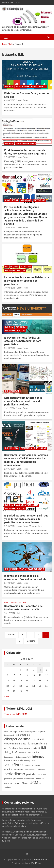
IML (19, 613)
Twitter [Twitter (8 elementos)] (16, 783)
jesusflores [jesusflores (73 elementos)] (14, 765)
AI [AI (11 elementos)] (11, 732)
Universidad (39, 200)
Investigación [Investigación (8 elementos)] (30, 761)
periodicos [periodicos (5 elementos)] (41, 770)
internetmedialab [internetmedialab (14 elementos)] (13, 760)
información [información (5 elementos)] (22, 753)
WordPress (36, 863)
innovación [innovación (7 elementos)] (9, 757)
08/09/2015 (10, 100)
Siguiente (31, 641)
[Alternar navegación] (6, 37)
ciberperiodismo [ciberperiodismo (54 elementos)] (17, 739)
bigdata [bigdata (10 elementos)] (41, 732)
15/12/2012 (10, 613)
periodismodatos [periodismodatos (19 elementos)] (36, 775)
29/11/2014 (10, 408)
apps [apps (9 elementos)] (15, 732)
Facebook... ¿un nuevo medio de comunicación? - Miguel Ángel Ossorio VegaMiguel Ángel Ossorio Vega (26, 835)
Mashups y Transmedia (27, 505)
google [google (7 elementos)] (34, 748)
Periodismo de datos (26, 143)
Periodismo (21, 327)
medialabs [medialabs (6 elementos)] (36, 766)
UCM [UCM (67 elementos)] (34, 783)
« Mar (7, 697)
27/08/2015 (10, 157)
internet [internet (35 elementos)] (38, 757)
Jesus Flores (23, 100)
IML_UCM (9, 86)
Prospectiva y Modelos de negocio (27, 569)
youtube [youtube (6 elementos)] (7, 787)
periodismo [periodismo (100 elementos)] (15, 774)
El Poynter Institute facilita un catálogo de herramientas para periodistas (23, 341)
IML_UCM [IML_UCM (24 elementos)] (11, 752)
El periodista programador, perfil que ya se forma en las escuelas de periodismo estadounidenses (26, 519)
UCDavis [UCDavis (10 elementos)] (25, 783)
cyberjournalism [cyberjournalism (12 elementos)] (12, 744)
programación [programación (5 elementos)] (18, 779)
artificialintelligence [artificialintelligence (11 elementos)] (28, 732)
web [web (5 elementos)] (41, 784)
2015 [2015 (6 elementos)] (6, 732)
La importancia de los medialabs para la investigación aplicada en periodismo (27, 281)
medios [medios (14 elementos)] (8, 769)
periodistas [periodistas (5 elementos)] (8, 779)
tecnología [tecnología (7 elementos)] (40, 779)
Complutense (12, 200)
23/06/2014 (10, 469)
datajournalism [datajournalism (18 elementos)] (36, 744)
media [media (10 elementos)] (28, 766)
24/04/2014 (10, 583)
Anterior (11, 635)
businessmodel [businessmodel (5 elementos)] (10, 735)
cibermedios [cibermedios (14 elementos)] (23, 735)
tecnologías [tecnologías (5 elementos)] (8, 784)
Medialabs (26, 200)
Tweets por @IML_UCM (16, 714)
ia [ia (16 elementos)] (39, 748)
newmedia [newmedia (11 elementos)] (19, 769)
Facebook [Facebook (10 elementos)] (13, 748)
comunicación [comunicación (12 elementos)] (38, 739)
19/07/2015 (10, 228)
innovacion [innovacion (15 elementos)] (34, 752)
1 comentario (36, 526)
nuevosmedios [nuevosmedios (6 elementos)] (30, 770)
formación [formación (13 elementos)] (24, 748)
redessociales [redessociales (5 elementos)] (29, 779)
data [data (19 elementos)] (24, 744)
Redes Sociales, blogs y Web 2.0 (31, 86)
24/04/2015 (10, 348)
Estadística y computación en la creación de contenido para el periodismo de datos (23, 401)
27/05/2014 (10, 526)
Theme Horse (40, 860)
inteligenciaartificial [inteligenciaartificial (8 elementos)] (23, 757)
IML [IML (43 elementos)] (44, 748)
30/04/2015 (10, 288)
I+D (7, 267)
